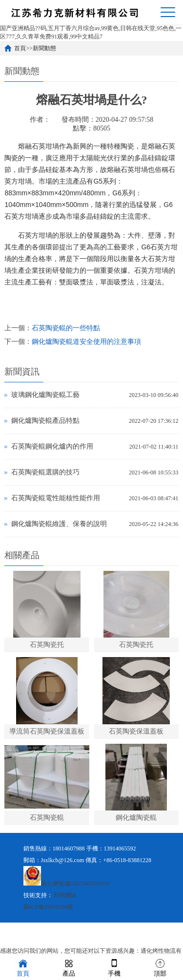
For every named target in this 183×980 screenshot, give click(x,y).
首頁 (20, 48)
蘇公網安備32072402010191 (76, 884)
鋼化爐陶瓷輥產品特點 (45, 421)
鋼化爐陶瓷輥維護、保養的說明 (59, 524)
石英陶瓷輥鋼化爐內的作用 (52, 446)
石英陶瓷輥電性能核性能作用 (56, 498)
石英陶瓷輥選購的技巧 (45, 472)
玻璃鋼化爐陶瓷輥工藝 (45, 395)
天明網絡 (64, 895)
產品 (69, 967)
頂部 (160, 967)
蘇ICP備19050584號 (49, 907)
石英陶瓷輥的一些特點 (66, 328)
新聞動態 (44, 48)
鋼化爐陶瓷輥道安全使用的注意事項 (86, 342)
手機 (114, 967)
